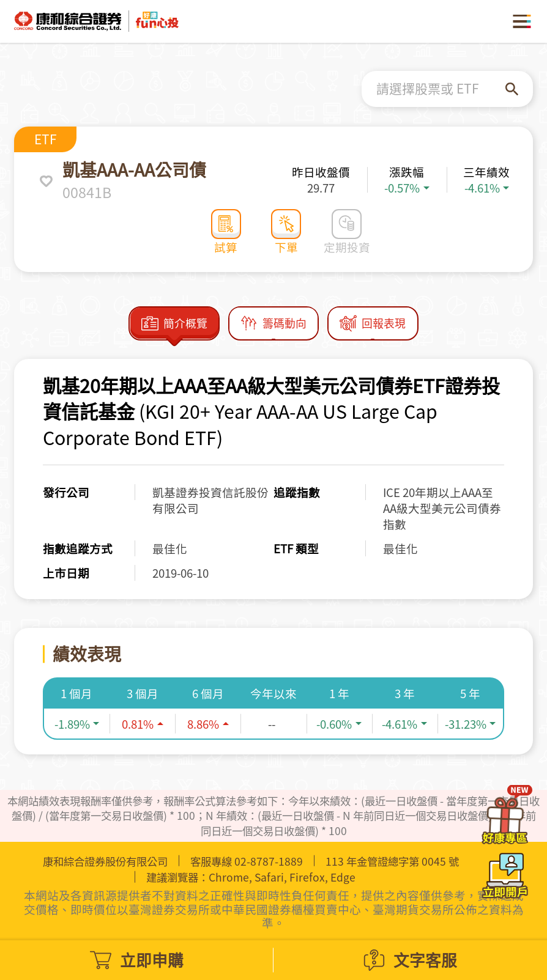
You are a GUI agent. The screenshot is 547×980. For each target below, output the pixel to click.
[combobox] (441, 89)
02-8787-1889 (269, 861)
